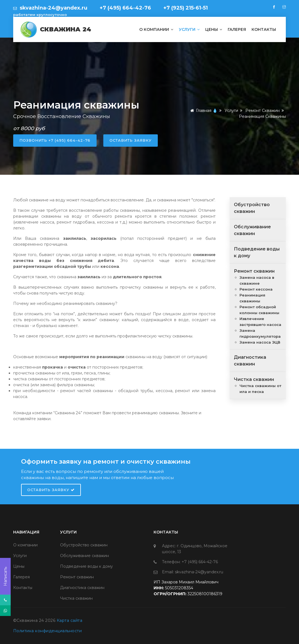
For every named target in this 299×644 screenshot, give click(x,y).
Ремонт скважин (263, 111)
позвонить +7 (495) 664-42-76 (55, 140)
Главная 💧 (203, 111)
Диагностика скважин (82, 588)
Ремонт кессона (256, 289)
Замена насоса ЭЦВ (260, 342)
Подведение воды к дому (86, 566)
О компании (156, 29)
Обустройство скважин (84, 545)
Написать (5, 576)
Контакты (264, 29)
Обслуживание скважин (85, 556)
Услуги (189, 29)
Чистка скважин (254, 379)
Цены (214, 29)
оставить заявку (131, 140)
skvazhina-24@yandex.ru (53, 8)
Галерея (237, 29)
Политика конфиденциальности (48, 631)
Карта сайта (70, 620)
